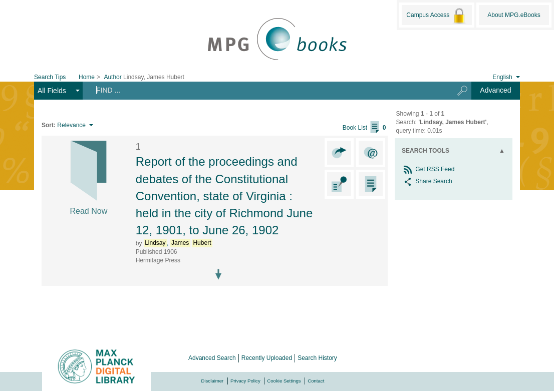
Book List (364, 128)
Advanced (495, 90)
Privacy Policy (245, 381)
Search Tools (426, 151)
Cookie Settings (284, 381)
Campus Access (437, 16)
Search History (317, 358)
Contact (316, 381)
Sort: (49, 125)
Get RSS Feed (428, 169)
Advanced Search (212, 358)
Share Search (427, 181)
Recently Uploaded (267, 358)
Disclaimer (213, 381)
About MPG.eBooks (514, 15)
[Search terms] (264, 90)
